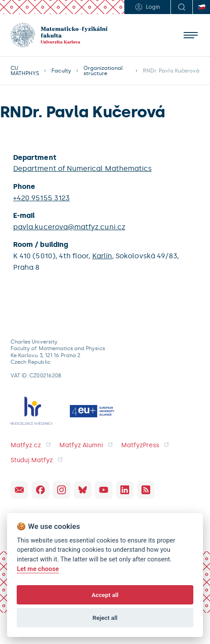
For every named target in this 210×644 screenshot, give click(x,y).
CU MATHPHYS (25, 71)
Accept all (105, 595)
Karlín (102, 256)
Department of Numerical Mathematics (82, 168)
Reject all (105, 618)
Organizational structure (103, 71)
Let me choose (38, 569)
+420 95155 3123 (42, 198)
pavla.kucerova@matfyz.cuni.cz (69, 227)
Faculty (61, 71)
